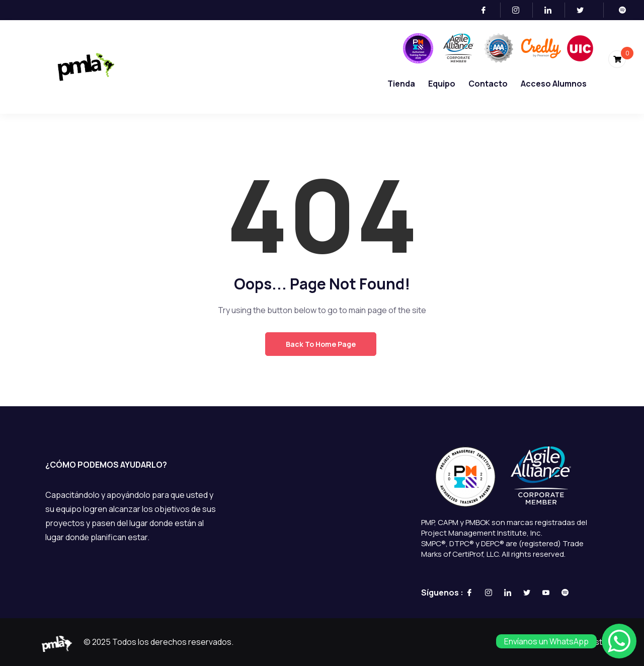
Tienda (401, 84)
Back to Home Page (321, 344)
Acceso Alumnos (554, 84)
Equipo (442, 84)
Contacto (488, 84)
